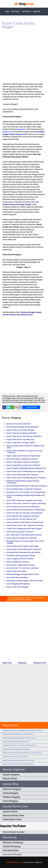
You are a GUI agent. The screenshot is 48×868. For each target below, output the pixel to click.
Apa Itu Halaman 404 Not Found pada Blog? (23, 507)
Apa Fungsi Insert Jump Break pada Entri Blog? (24, 535)
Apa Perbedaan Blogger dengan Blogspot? (23, 427)
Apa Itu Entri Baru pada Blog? (17, 577)
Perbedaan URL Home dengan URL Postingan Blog (26, 492)
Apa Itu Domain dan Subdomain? (19, 424)
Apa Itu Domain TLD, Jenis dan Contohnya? (22, 568)
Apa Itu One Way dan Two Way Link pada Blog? (24, 513)
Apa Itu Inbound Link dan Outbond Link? (21, 519)
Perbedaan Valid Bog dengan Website (21, 556)
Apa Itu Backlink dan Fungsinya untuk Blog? (23, 516)
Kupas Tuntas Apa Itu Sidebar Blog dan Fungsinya (25, 471)
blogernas (38, 862)
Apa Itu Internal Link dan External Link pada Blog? (25, 522)
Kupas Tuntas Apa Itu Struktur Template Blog (23, 456)
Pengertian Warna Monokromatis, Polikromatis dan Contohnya (22, 753)
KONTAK (37, 12)
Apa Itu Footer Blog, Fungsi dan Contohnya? (23, 462)
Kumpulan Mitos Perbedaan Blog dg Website (23, 552)
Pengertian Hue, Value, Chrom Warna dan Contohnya (19, 745)
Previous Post (39, 663)
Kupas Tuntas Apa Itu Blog (16, 571)
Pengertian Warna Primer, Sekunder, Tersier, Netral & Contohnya (22, 730)
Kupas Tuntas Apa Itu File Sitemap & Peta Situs (24, 436)
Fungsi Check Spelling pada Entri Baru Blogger (24, 529)
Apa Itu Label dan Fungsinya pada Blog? (22, 433)
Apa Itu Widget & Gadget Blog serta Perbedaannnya (26, 468)
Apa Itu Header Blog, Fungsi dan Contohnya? (23, 465)
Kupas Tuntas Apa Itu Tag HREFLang (20, 439)
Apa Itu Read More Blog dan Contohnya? (22, 538)
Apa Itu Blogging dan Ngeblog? (18, 584)
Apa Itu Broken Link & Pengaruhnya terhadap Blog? (26, 510)
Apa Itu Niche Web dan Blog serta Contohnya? (24, 549)
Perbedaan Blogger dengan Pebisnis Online (23, 574)
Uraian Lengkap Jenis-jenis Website (20, 559)
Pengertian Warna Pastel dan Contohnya (15, 757)
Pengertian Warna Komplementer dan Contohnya (18, 734)
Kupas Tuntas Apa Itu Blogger (18, 25)
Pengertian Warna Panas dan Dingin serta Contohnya (19, 738)
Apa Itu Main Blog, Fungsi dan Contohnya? (22, 459)
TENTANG (15, 12)
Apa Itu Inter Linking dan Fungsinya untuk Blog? (24, 500)
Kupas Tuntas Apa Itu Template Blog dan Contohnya (26, 478)
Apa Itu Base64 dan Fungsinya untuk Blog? (22, 546)
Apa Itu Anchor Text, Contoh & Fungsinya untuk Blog (26, 503)
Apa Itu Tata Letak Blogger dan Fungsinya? (22, 475)
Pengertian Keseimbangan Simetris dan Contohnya (18, 760)
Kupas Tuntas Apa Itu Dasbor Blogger (20, 430)
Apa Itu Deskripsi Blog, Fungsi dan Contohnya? (24, 489)
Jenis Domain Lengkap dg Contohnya (20, 565)
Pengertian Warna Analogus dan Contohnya (16, 749)
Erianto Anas (28, 862)
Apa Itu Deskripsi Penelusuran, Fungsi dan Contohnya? (27, 486)
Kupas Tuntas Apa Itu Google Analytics (21, 443)
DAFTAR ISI (26, 12)
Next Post (7, 663)
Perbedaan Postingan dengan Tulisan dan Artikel (24, 581)
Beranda (22, 663)
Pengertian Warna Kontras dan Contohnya (16, 742)
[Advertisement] (24, 55)
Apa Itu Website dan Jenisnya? (18, 562)
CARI (7, 12)
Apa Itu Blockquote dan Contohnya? (20, 532)
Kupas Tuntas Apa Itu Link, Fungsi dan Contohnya (25, 525)
